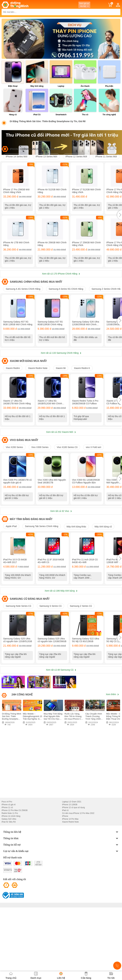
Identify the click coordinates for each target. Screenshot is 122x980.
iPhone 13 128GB (70, 866)
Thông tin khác (61, 900)
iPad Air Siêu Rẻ (9, 884)
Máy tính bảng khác (76, 571)
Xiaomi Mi (61, 395)
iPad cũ (65, 872)
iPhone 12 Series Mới (76, 157)
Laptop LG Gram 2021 (72, 863)
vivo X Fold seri (93, 483)
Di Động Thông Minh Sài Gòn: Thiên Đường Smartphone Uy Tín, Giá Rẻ (48, 121)
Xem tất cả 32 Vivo (61, 555)
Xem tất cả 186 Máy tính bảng (61, 644)
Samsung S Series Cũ (50, 659)
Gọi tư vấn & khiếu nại (61, 913)
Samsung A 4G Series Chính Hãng (23, 307)
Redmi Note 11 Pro (10, 875)
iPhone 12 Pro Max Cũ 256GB (15, 872)
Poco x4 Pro (7, 863)
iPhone (65, 878)
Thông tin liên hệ (61, 894)
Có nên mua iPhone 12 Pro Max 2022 (78, 875)
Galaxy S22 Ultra (9, 881)
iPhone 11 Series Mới (106, 157)
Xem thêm (112, 756)
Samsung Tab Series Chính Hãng (42, 570)
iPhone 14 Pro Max (70, 881)
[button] (120, 224)
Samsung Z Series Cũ (81, 659)
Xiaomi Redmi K (82, 395)
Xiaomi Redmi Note (38, 395)
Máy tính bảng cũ (103, 571)
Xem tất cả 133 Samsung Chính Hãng (61, 379)
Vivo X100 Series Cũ (67, 483)
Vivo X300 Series (40, 483)
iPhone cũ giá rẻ (9, 866)
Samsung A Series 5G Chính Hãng (66, 307)
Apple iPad (11, 570)
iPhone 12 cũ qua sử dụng (74, 869)
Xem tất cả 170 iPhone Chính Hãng (61, 291)
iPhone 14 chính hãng (11, 878)
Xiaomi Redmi (13, 395)
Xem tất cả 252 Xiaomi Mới (61, 467)
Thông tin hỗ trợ (61, 907)
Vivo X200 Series (14, 483)
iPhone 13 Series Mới (46, 157)
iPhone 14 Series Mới (17, 157)
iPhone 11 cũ (7, 869)
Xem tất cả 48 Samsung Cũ (61, 732)
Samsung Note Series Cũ (18, 659)
